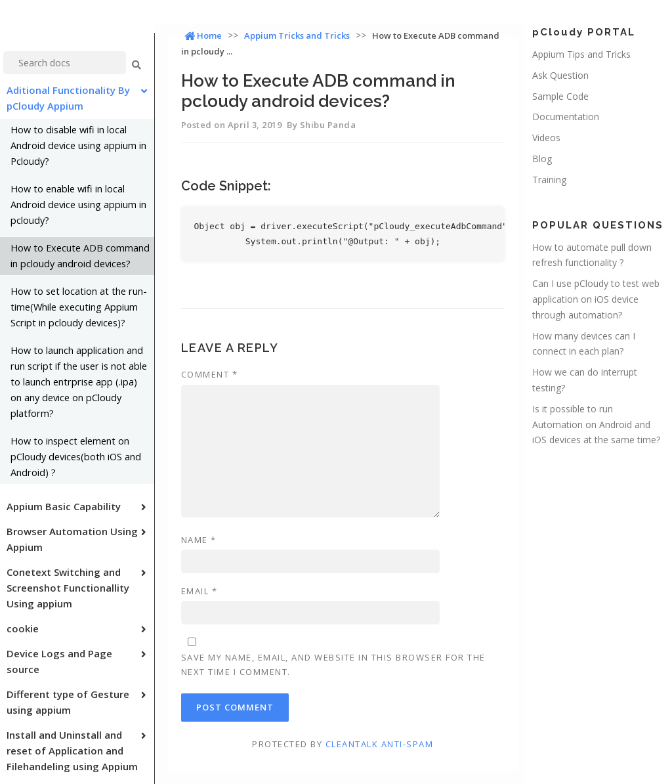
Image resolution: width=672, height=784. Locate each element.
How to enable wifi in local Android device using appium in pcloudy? (78, 205)
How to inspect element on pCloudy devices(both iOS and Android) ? (76, 457)
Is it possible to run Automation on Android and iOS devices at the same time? (596, 425)
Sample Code (560, 96)
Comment (210, 374)
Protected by (343, 744)
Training (549, 180)
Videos (546, 138)
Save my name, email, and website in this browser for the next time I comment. (333, 664)
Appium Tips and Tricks (581, 54)
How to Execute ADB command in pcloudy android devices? (80, 256)
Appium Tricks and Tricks (297, 35)
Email (199, 591)
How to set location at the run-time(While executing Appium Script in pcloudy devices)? (79, 307)
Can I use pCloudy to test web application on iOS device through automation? (596, 299)
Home (203, 35)
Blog (542, 159)
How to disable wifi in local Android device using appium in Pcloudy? (78, 145)
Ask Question (560, 75)
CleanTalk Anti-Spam (380, 744)
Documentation (566, 117)
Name (199, 540)
